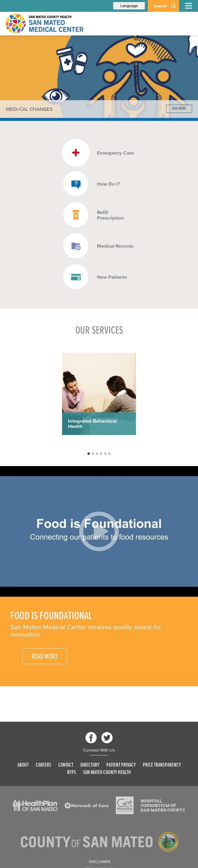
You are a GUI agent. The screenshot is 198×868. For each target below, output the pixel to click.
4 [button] (101, 454)
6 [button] (110, 454)
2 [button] (93, 454)
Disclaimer (99, 862)
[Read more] (99, 77)
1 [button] (89, 454)
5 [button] (106, 454)
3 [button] (97, 454)
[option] (99, 77)
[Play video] (99, 531)
